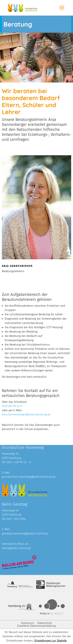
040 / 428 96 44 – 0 (19, 462)
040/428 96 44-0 (12, 406)
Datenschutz (45, 623)
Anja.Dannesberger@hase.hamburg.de (26, 414)
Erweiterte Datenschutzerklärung (36, 626)
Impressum (27, 623)
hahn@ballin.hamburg (16, 548)
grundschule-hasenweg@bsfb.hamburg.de (29, 477)
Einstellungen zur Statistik (51, 641)
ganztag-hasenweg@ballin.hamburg (25, 534)
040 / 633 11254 (16, 519)
